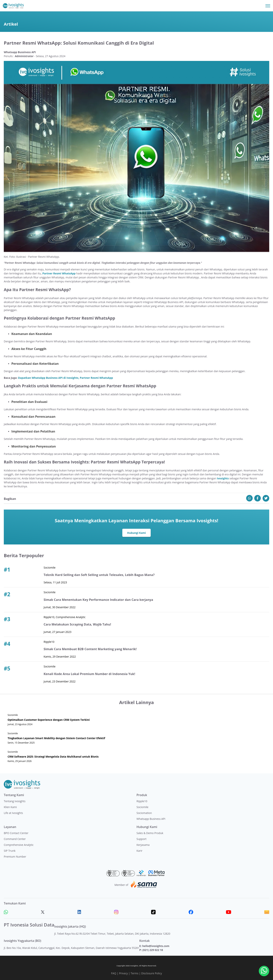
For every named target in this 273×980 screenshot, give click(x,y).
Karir (139, 851)
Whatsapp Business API (151, 819)
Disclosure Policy (152, 973)
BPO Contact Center (16, 833)
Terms (135, 973)
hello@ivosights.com (156, 946)
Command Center (15, 839)
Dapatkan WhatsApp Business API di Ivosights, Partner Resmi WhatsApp (66, 378)
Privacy (123, 973)
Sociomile (142, 807)
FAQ (114, 973)
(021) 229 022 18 (153, 950)
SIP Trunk (10, 851)
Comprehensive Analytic (19, 845)
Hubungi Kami (137, 533)
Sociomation (144, 813)
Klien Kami (10, 807)
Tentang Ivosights (15, 801)
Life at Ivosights (13, 813)
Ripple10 (142, 801)
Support (142, 839)
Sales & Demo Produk (150, 833)
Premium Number (15, 857)
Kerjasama (143, 845)
